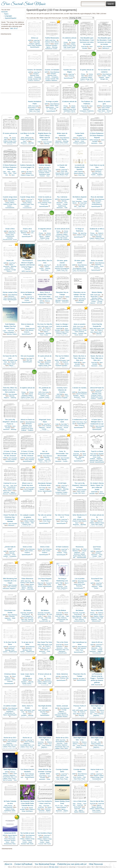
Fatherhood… (64, 494)
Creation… (66, 492)
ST (58, 806)
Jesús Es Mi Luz (97, 642)
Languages (8, 16)
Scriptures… (27, 332)
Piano (14, 844)
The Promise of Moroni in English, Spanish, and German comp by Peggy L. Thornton (27, 265)
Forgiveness (90, 111)
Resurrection (12, 839)
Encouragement (65, 268)
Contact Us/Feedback (23, 864)
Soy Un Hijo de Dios (97, 801)
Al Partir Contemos (62, 547)
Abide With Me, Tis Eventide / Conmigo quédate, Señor (45, 771)
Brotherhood (49, 49)
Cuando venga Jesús (10, 197)
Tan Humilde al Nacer (45, 833)
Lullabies (5, 747)
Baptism (42, 364)
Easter (48, 174)
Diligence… (10, 271)
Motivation (59, 717)
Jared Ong (83, 233)
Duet (74, 201)
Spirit (4, 780)
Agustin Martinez (13, 835)
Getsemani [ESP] (10, 833)
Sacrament (97, 268)
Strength (103, 79)
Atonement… (87, 109)
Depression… (60, 208)
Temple (75, 556)
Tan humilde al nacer (27, 833)
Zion (107, 79)
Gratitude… (102, 78)
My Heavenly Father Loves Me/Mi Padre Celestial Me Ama (27, 803)
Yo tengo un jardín (52, 101)
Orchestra (96, 140)
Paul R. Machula (29, 774)
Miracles (62, 175)
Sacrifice (13, 840)
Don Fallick (29, 358)
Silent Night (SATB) (10, 769)
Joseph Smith (59, 239)
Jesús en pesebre (80, 324)
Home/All (4, 12)
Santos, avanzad (62, 706)
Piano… (6, 173)
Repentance (64, 588)
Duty (58, 238)
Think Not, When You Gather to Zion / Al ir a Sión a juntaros (10, 390)
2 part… (5, 331)
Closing (24, 683)
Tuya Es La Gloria (97, 451)
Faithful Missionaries (52, 38)
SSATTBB (59, 394)
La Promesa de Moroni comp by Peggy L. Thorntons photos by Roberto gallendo (97, 678)
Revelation (39, 45)
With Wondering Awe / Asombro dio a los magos (10, 581)
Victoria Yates (30, 519)
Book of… (77, 141)
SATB (30, 40)
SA (58, 265)
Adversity (33, 76)
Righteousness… (50, 107)
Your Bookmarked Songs (45, 864)
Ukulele (61, 297)
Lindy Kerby (83, 203)
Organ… (14, 172)
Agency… (49, 47)
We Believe (27, 610)
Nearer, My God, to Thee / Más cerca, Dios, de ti (80, 358)
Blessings (55, 47)
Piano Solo (93, 454)
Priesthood (66, 239)
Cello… (5, 172)
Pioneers (65, 717)
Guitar (57, 297)
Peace (29, 45)
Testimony (31, 620)
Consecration (65, 300)
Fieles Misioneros (27, 579)
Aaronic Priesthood (81, 140)
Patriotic (27, 299)
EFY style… (100, 303)
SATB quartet (28, 138)
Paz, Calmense (62, 197)
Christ (35, 42)
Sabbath (83, 554)
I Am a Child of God (80, 801)
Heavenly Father (11, 143)
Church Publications (27, 616)
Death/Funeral (62, 206)
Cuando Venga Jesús (27, 197)
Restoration (79, 586)
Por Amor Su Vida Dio (45, 324)
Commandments (10, 208)
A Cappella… (65, 398)
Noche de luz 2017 (10, 738)
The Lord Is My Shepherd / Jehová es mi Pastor (80, 485)
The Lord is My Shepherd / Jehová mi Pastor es (10, 422)
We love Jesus (54, 867)
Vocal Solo (84, 47)
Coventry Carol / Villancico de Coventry (62, 390)
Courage (30, 79)
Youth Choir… (53, 40)
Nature (107, 78)
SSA (39, 519)
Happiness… (37, 81)
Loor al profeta (80, 579)
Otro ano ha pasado (27, 356)
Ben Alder (29, 172)
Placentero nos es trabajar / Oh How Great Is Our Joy (80, 294)
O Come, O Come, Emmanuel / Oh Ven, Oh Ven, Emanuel (10, 453)
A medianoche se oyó (80, 420)
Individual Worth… (97, 621)
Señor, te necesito (97, 261)
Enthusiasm (82, 143)
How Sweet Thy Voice (45, 642)
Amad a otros (27, 229)
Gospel (69, 47)
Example (35, 79)
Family (76, 335)
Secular (40, 586)
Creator (99, 457)
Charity (57, 143)
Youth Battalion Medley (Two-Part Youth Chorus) (10, 326)
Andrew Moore (32, 108)
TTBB (39, 142)
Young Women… (12, 487)
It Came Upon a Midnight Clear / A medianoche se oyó (97, 422)
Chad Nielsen (82, 299)
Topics (6, 14)
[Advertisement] (12, 64)
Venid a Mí (10, 261)
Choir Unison (35, 106)
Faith (38, 42)
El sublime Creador (10, 706)
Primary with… (53, 109)
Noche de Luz (27, 738)
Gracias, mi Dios (79, 451)
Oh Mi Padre (62, 483)
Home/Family (8, 713)
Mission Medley (97, 292)
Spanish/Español (11, 18)
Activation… (55, 45)
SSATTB (80, 172)
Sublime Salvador (45, 165)
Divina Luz (35, 38)
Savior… (104, 111)
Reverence (77, 554)
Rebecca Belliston (79, 173)
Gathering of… (106, 48)
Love (34, 111)
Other (15, 780)
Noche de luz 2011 (62, 738)
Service (40, 491)
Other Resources (96, 864)
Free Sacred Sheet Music (23, 4)
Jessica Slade (77, 807)
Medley (79, 556)
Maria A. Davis (98, 235)
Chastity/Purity (13, 494)
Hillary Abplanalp (77, 616)
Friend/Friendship (8, 240)
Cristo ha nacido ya (45, 197)
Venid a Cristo (27, 547)
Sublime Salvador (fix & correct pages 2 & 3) (27, 167)
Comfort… (55, 49)
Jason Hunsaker (107, 47)
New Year (29, 360)
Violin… (11, 173)
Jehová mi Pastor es (27, 420)
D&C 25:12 (14, 28)
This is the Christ (62, 642)
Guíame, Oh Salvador (35, 70)
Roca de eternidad (97, 197)
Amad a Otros (10, 229)
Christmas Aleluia (10, 674)
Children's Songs (67, 46)
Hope (48, 176)
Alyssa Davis (94, 296)
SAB (65, 74)
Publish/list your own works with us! (72, 864)
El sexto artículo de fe (62, 229)
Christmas (71, 76)
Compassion (38, 77)
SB (22, 774)
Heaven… (81, 335)
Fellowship (10, 238)
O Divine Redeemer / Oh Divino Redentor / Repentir (97, 135)
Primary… (66, 42)
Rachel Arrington (65, 199)
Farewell (64, 551)
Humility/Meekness (97, 204)
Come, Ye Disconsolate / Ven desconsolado (62, 453)
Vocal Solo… (77, 454)
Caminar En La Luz (10, 483)
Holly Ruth (43, 712)
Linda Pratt (37, 40)
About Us (8, 864)
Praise (99, 111)
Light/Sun (37, 44)
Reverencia (80, 547)
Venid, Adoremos (62, 674)
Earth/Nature (67, 111)
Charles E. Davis (49, 42)
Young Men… (79, 201)
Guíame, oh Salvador (52, 70)
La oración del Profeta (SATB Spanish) (80, 167)
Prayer (33, 45)
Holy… (30, 524)
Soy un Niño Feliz (97, 610)
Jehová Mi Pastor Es (97, 388)
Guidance (32, 44)
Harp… (9, 172)
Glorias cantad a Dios (10, 292)
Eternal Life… (65, 715)
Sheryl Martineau (55, 72)
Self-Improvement (81, 270)
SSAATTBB (59, 329)
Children (73, 44)
